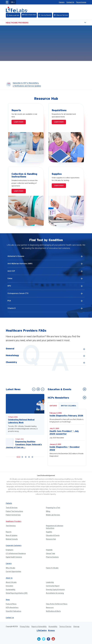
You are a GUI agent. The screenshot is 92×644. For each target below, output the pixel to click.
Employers (10, 550)
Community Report (53, 586)
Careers (62, 2)
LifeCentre (42, 630)
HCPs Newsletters (12, 608)
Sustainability (11, 590)
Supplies (49, 532)
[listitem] (46, 349)
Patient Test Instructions (14, 511)
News (8, 600)
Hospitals (49, 550)
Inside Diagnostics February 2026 (66, 416)
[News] (38, 389)
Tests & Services (12, 508)
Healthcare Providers (17, 23)
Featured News (11, 604)
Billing (48, 511)
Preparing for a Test (53, 508)
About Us (9, 578)
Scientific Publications (14, 611)
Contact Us (70, 2)
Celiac (46, 279)
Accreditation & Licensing (55, 593)
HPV (46, 287)
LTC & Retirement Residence (16, 553)
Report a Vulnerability (39, 626)
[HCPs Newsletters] (85, 398)
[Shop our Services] (61, 15)
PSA (46, 302)
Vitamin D (46, 309)
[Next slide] (43, 389)
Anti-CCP (46, 272)
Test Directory (11, 526)
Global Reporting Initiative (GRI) (17, 593)
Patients (9, 503)
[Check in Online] (29, 15)
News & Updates (12, 535)
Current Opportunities (13, 571)
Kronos (51, 630)
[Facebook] (48, 639)
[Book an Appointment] (13, 15)
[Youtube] (53, 639)
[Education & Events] (85, 389)
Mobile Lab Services (53, 515)
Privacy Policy (25, 626)
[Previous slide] (34, 389)
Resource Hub (51, 539)
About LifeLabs (11, 582)
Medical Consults (12, 539)
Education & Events (53, 535)
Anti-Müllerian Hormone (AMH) (46, 265)
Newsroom (50, 608)
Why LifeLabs (10, 568)
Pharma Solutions (52, 557)
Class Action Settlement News (57, 604)
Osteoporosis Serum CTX (46, 294)
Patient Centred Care (13, 515)
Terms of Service (65, 626)
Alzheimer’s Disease (46, 257)
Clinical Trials (51, 553)
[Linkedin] (39, 639)
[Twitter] (44, 639)
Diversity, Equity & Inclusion (55, 590)
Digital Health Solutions (14, 557)
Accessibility (53, 626)
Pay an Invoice (81, 2)
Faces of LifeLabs (52, 568)
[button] (81, 23)
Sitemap (76, 626)
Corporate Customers (14, 546)
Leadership (50, 582)
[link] (19, 457)
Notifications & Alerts (53, 611)
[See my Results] (45, 15)
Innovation (9, 586)
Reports (9, 532)
